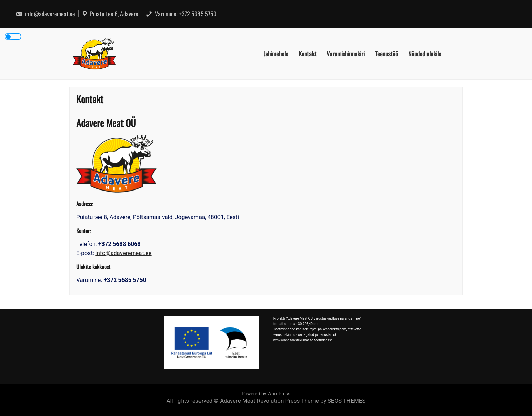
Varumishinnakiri (346, 54)
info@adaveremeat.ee (45, 14)
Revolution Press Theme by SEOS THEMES (311, 401)
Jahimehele (276, 54)
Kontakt (308, 54)
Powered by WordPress (266, 394)
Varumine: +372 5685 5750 (181, 14)
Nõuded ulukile (425, 54)
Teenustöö (386, 54)
